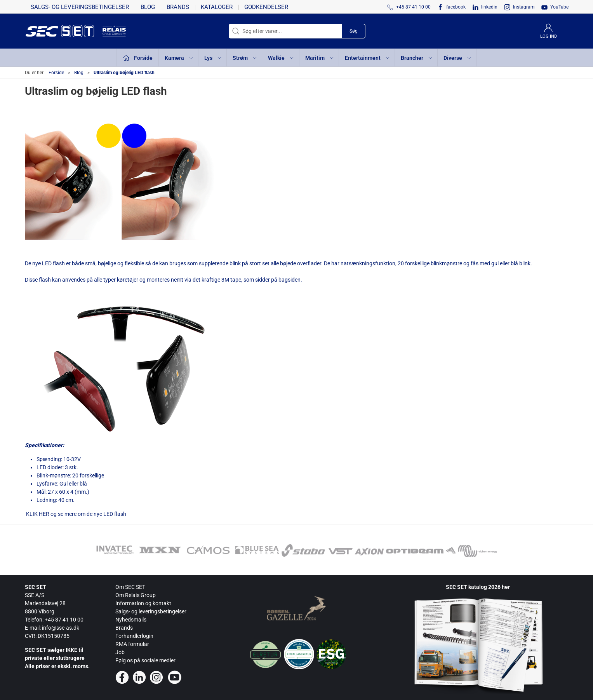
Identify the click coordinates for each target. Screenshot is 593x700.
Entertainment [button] (368, 58)
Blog (148, 7)
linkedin (489, 7)
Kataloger (217, 7)
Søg (354, 31)
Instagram (524, 7)
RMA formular (132, 644)
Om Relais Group (136, 595)
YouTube (559, 7)
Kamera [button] (179, 58)
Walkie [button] (281, 58)
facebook (456, 7)
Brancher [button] (417, 58)
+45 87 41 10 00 (64, 620)
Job (120, 652)
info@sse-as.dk (61, 628)
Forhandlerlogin (134, 636)
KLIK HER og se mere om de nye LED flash (76, 514)
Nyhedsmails (131, 620)
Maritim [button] (320, 58)
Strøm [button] (245, 58)
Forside (56, 73)
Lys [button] (213, 58)
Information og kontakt (143, 603)
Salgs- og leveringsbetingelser (80, 7)
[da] (64, 31)
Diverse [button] (458, 58)
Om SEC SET (130, 587)
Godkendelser (266, 7)
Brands (178, 7)
